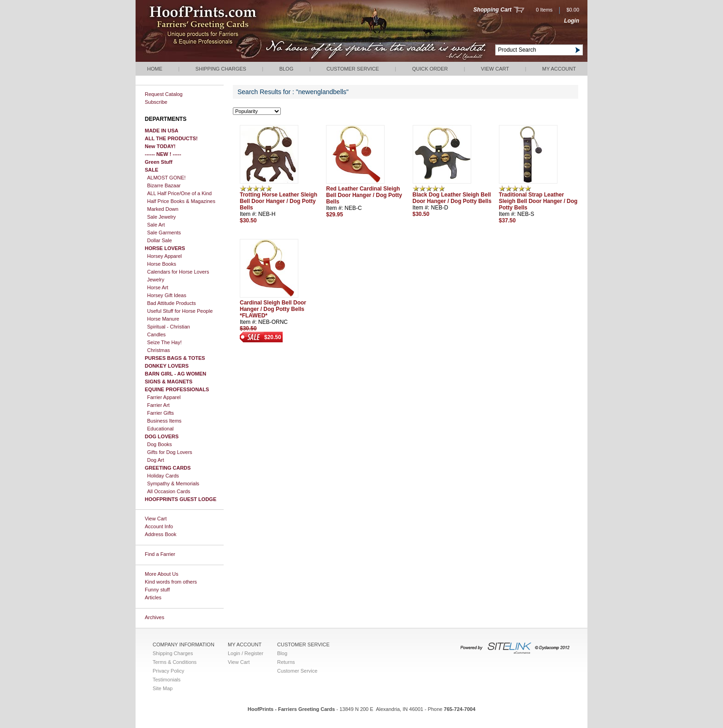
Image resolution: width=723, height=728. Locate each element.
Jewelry (156, 280)
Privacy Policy (168, 671)
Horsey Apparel (164, 256)
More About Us (162, 574)
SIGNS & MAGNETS (169, 382)
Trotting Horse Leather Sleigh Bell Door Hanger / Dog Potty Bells (279, 201)
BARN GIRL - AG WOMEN (175, 374)
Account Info (159, 526)
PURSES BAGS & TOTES (175, 358)
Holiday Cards (163, 476)
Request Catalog (164, 94)
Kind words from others (171, 582)
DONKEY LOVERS (167, 366)
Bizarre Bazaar (164, 185)
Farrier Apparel (164, 397)
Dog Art (156, 460)
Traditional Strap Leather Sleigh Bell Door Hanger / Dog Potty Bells (538, 201)
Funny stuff (157, 590)
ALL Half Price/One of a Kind (179, 193)
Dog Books (160, 444)
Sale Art (156, 225)
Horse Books (162, 264)
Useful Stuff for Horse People (180, 311)
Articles (153, 597)
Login (572, 21)
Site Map (163, 688)
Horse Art (158, 287)
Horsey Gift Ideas (167, 295)
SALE (151, 170)
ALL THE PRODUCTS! (171, 138)
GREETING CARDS (168, 468)
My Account (559, 69)
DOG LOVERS (162, 436)
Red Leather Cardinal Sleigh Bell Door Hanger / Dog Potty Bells (364, 195)
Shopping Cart (493, 10)
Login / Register (246, 653)
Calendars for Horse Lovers (178, 272)
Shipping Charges (221, 69)
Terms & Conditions (175, 662)
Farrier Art (158, 405)
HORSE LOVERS (165, 248)
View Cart (495, 69)
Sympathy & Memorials (173, 483)
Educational (160, 429)
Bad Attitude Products (172, 303)
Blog (287, 69)
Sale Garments (164, 233)
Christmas (159, 350)
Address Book (160, 534)
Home (155, 69)
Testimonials (167, 680)
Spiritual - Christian (169, 327)
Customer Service (353, 69)
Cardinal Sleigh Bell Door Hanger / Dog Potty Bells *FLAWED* (273, 309)
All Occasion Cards (169, 491)
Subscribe (156, 102)
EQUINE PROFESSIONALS (177, 389)
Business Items (164, 421)
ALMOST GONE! (166, 178)
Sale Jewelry (161, 217)
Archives (154, 617)
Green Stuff (159, 162)
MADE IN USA (162, 131)
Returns (286, 662)
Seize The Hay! (164, 342)
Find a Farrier (160, 554)
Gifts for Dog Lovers (170, 452)
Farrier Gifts (160, 413)
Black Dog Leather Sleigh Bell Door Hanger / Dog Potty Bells (452, 198)
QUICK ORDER (430, 69)
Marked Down (163, 209)
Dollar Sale (160, 240)
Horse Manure (163, 319)
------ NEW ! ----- (163, 154)
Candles (156, 334)
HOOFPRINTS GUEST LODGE (181, 499)
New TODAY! (160, 146)
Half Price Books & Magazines (181, 201)
